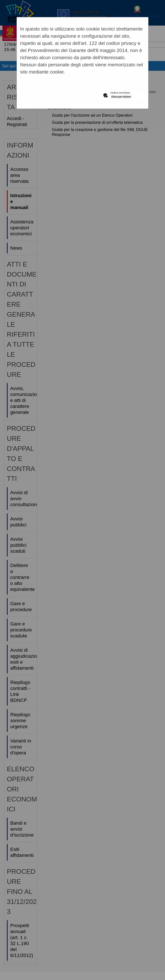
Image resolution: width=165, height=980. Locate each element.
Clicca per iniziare (121, 97)
